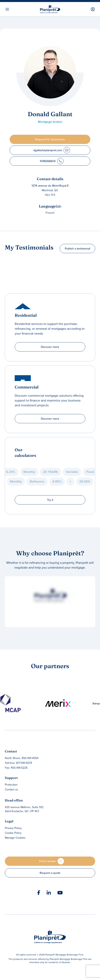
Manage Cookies (15, 838)
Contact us (11, 789)
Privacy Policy (13, 828)
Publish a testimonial (77, 249)
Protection (11, 785)
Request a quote (50, 873)
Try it (50, 500)
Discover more (50, 347)
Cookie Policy (13, 833)
